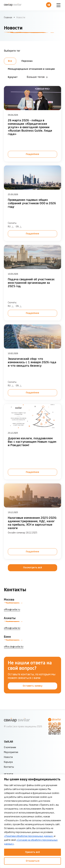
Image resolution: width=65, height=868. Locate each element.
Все (10, 61)
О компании (10, 747)
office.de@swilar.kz (14, 647)
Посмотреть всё (33, 568)
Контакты (9, 767)
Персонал (27, 61)
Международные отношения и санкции (31, 69)
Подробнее (32, 154)
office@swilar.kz (12, 628)
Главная (8, 18)
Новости (8, 757)
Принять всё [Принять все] (32, 852)
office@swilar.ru (12, 610)
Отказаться (33, 861)
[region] (32, 821)
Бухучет (13, 77)
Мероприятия (11, 752)
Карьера (8, 762)
